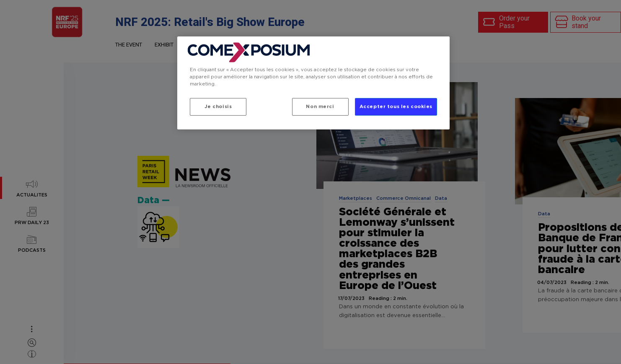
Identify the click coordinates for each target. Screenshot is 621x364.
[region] (313, 83)
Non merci (320, 107)
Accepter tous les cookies (396, 107)
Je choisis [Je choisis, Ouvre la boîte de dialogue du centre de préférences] (218, 107)
